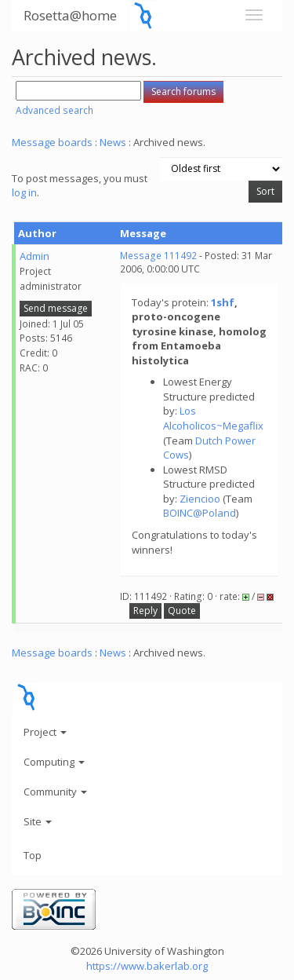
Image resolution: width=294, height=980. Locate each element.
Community (55, 792)
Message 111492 (158, 256)
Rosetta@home (70, 15)
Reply (145, 611)
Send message (56, 308)
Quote (182, 611)
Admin (34, 256)
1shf (223, 302)
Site (38, 821)
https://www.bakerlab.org (147, 966)
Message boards (52, 142)
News (113, 142)
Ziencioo (200, 499)
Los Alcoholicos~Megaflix (213, 418)
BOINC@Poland (200, 513)
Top (33, 855)
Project (45, 732)
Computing (54, 762)
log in (24, 192)
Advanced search (54, 110)
